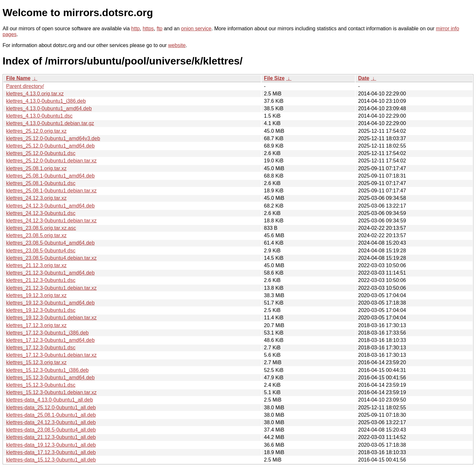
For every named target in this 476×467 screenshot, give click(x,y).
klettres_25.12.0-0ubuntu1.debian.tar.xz (51, 161)
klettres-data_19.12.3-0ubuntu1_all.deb (51, 445)
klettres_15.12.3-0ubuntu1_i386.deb (47, 370)
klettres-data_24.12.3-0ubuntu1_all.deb (51, 422)
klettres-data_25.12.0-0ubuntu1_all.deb (51, 408)
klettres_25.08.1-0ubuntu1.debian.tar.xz (51, 191)
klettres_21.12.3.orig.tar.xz (36, 265)
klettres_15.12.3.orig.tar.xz (36, 362)
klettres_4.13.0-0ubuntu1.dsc (39, 116)
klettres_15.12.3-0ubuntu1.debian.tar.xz (51, 392)
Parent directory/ (25, 86)
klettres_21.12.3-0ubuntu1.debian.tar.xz (51, 288)
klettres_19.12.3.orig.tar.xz (36, 295)
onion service (196, 29)
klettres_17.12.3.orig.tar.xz (36, 325)
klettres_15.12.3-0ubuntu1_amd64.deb (50, 378)
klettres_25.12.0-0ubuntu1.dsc (41, 153)
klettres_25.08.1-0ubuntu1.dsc (41, 183)
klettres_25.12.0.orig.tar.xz (36, 131)
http (135, 29)
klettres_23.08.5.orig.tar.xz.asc (41, 228)
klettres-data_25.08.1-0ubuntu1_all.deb (51, 415)
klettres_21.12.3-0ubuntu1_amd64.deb (50, 273)
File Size (274, 78)
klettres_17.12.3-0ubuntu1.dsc (41, 348)
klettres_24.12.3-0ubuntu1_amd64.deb (50, 206)
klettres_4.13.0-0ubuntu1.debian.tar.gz (50, 123)
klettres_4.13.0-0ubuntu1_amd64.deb (49, 108)
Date (364, 78)
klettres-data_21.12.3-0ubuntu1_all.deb (51, 437)
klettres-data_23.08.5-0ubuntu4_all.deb (51, 430)
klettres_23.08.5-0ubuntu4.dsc (41, 251)
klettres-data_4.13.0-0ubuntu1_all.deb (50, 400)
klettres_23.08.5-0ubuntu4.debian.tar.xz (51, 258)
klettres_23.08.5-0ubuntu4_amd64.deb (50, 243)
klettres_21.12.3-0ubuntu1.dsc (41, 280)
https (148, 29)
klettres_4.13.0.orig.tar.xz (35, 94)
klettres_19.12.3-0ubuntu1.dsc (41, 310)
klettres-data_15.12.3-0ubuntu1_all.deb (51, 460)
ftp (159, 29)
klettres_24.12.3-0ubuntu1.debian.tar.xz (51, 221)
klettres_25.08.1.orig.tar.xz (36, 168)
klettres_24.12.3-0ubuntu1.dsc (41, 213)
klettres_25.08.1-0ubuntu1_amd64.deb (50, 176)
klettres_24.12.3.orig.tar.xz (36, 198)
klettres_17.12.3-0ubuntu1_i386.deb (47, 333)
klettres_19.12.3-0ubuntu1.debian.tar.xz (51, 318)
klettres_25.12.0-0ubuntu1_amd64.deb (50, 146)
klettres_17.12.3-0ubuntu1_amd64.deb (50, 340)
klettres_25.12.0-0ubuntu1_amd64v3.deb (53, 138)
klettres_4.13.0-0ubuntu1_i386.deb (46, 101)
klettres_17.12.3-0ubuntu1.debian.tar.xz (51, 355)
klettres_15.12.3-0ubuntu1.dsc (41, 385)
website (177, 45)
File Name (18, 78)
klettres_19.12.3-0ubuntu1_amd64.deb (50, 303)
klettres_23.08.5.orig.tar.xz (36, 235)
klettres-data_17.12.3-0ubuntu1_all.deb (51, 452)
